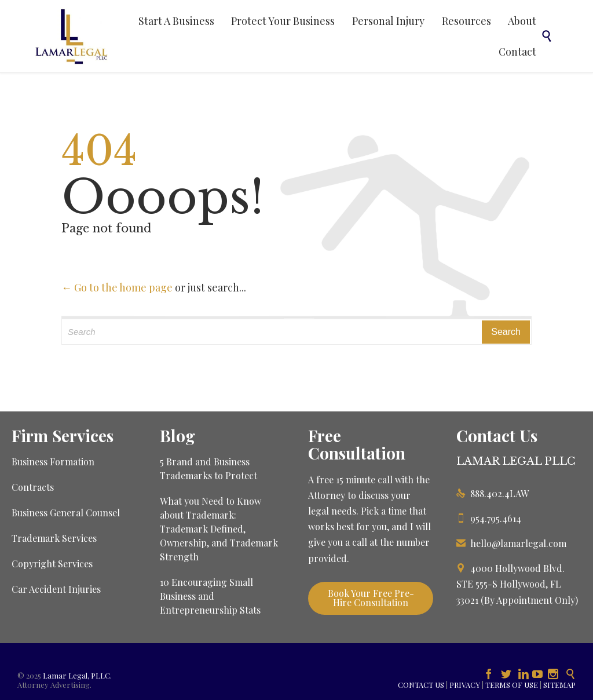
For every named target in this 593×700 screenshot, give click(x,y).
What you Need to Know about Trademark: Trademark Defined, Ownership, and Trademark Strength (219, 529)
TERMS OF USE (512, 685)
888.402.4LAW (493, 493)
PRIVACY (465, 685)
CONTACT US (421, 685)
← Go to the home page (117, 287)
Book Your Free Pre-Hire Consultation (371, 598)
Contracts (33, 487)
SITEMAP (559, 685)
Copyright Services (52, 564)
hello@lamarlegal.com (511, 543)
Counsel (103, 513)
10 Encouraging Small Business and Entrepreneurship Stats (210, 596)
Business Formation (53, 462)
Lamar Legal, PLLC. (77, 675)
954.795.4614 (489, 518)
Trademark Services (54, 538)
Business (31, 513)
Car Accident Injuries (56, 589)
